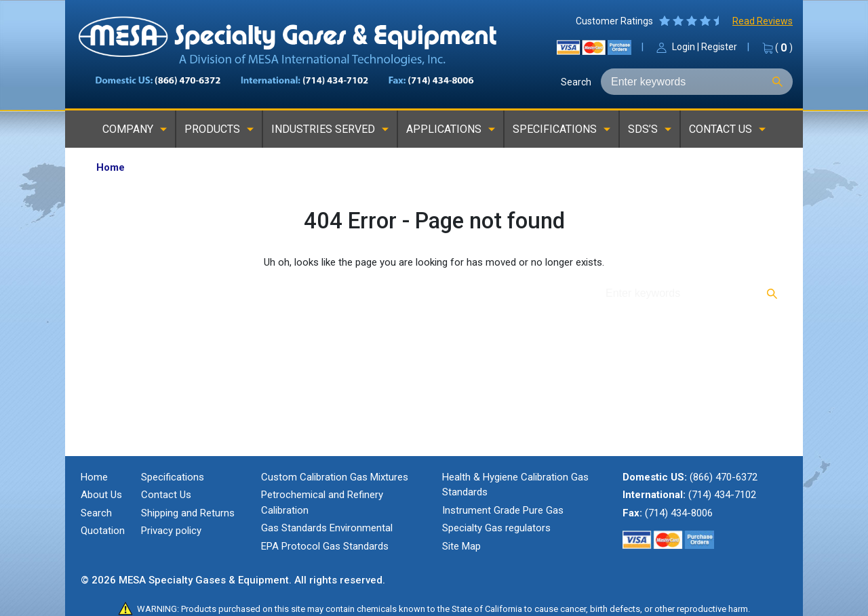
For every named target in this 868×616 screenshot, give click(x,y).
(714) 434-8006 (679, 513)
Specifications (173, 477)
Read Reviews (763, 21)
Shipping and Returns (188, 513)
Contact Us (166, 495)
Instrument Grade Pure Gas (503, 510)
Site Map (461, 546)
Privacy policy (171, 531)
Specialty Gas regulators (496, 528)
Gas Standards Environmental (327, 528)
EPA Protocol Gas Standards (325, 546)
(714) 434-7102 (722, 495)
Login (684, 47)
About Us (101, 495)
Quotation (103, 531)
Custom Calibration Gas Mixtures (335, 477)
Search (576, 82)
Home (94, 477)
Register (719, 47)
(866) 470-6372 (724, 477)
